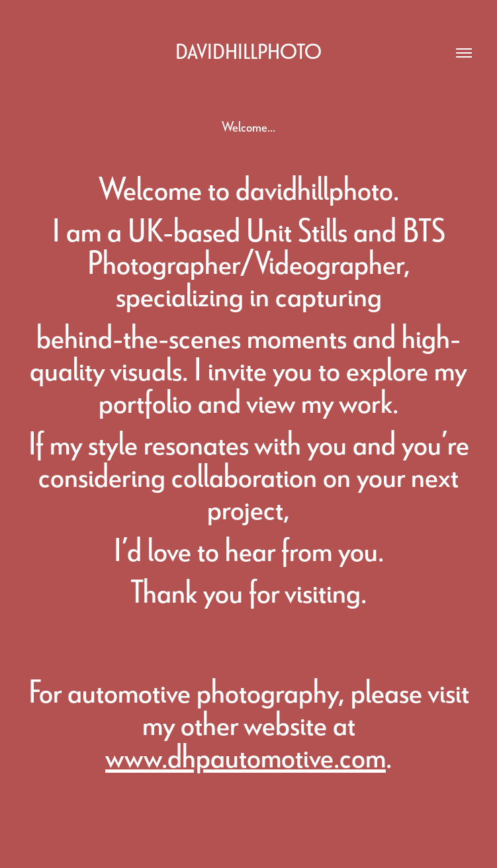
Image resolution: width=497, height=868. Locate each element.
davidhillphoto (248, 51)
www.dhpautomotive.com (246, 755)
